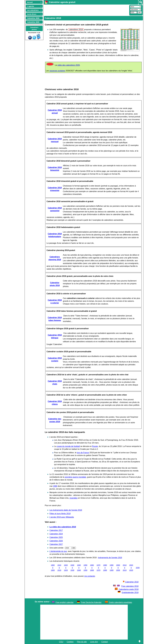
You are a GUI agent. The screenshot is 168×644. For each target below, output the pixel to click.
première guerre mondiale (75, 477)
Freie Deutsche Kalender (91, 602)
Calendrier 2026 (56, 541)
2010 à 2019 (125, 568)
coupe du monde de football (68, 446)
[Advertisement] (86, 10)
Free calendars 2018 (126, 586)
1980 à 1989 (105, 568)
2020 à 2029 (131, 568)
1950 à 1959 (85, 568)
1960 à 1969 (92, 568)
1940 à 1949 (79, 568)
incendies (74, 498)
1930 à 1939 (72, 568)
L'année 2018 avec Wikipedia (62, 517)
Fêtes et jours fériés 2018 (60, 514)
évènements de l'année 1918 (110, 558)
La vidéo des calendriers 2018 (63, 527)
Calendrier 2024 (56, 534)
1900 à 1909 (53, 568)
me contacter (90, 576)
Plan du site (82, 642)
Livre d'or (94, 642)
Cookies (70, 642)
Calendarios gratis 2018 (127, 589)
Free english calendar (65, 602)
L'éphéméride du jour (58, 551)
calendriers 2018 (76, 30)
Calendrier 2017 (56, 530)
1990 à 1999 (112, 568)
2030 (138, 568)
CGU (61, 642)
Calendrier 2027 (56, 544)
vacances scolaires (57, 71)
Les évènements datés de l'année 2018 (66, 510)
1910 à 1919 (59, 568)
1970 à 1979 (98, 568)
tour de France (83, 453)
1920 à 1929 (66, 568)
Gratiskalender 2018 (128, 592)
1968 (55, 486)
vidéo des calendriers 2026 (69, 65)
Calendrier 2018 (131, 582)
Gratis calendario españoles (120, 602)
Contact (105, 642)
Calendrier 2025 (56, 537)
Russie (95, 446)
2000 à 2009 (118, 568)
